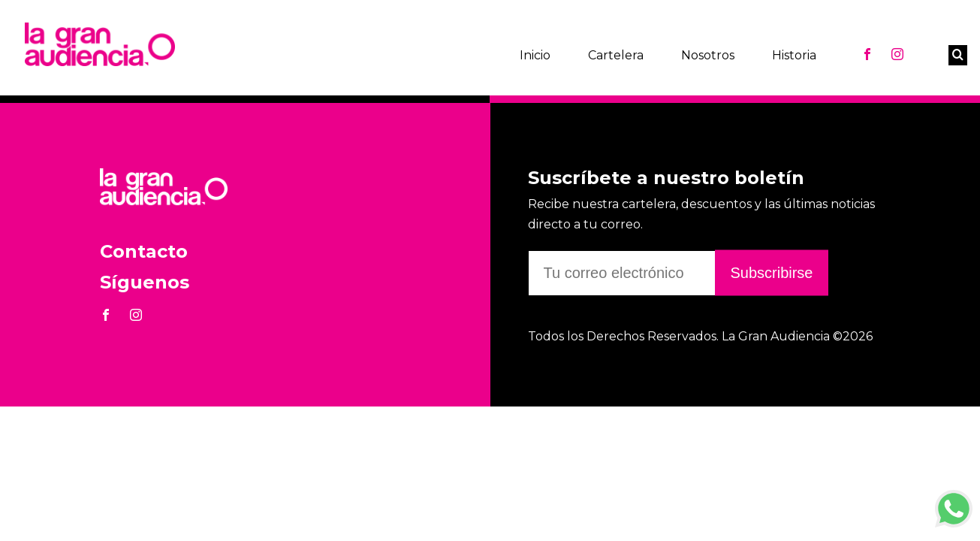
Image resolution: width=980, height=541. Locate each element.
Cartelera (616, 55)
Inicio (535, 55)
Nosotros (708, 55)
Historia (794, 55)
